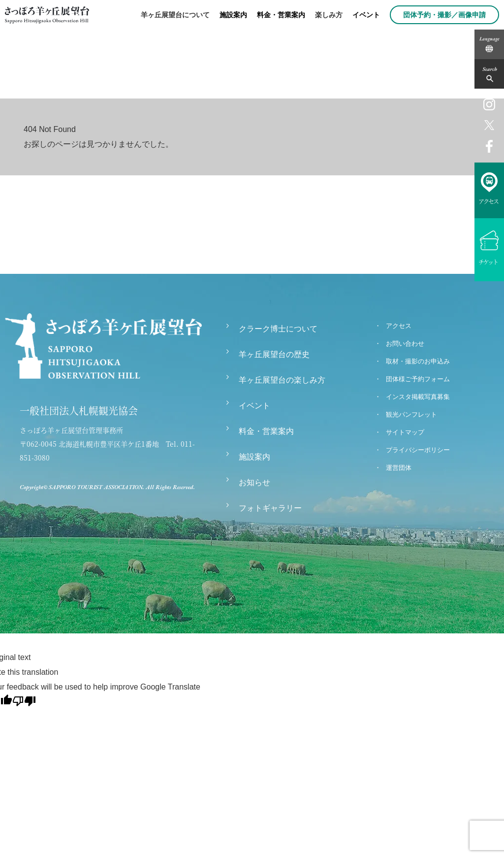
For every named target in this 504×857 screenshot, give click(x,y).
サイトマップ (405, 432)
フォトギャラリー (270, 508)
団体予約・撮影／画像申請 (444, 15)
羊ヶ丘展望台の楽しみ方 (282, 380)
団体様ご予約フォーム (418, 379)
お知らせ (254, 482)
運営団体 (399, 468)
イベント (366, 15)
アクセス (399, 326)
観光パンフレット (411, 414)
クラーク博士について (278, 329)
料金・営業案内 (281, 15)
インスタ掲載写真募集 (418, 397)
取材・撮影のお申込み (418, 361)
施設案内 (233, 15)
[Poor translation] (24, 701)
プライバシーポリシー (418, 450)
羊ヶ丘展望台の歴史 (274, 354)
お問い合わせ (405, 344)
